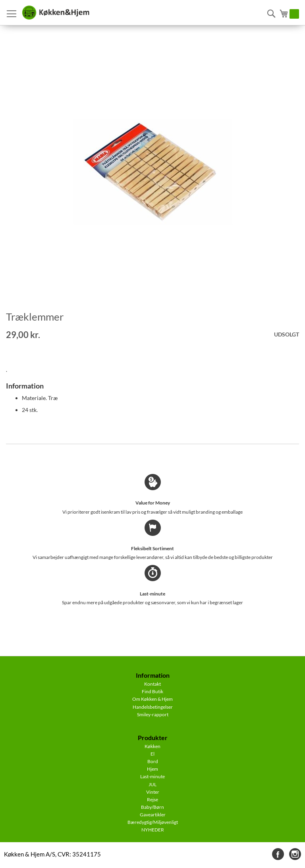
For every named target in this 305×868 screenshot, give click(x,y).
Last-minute (152, 776)
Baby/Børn (152, 807)
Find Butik (152, 691)
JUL (152, 784)
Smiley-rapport (153, 714)
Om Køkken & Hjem (152, 699)
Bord (153, 761)
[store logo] (56, 13)
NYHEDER (153, 830)
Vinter (153, 792)
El (152, 754)
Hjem (152, 769)
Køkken (152, 746)
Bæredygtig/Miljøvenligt (153, 822)
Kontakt (152, 684)
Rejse (152, 799)
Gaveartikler (153, 815)
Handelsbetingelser (153, 707)
